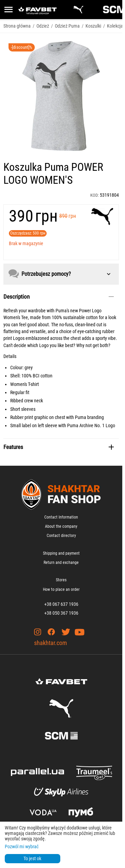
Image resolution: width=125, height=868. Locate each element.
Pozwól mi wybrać (22, 847)
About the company (61, 526)
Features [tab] (59, 447)
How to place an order (61, 589)
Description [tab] (59, 297)
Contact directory (61, 536)
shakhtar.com (51, 643)
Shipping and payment (61, 553)
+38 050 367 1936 (61, 613)
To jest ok (32, 858)
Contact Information (61, 517)
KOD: (95, 195)
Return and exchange (61, 563)
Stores (61, 580)
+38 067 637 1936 (61, 604)
